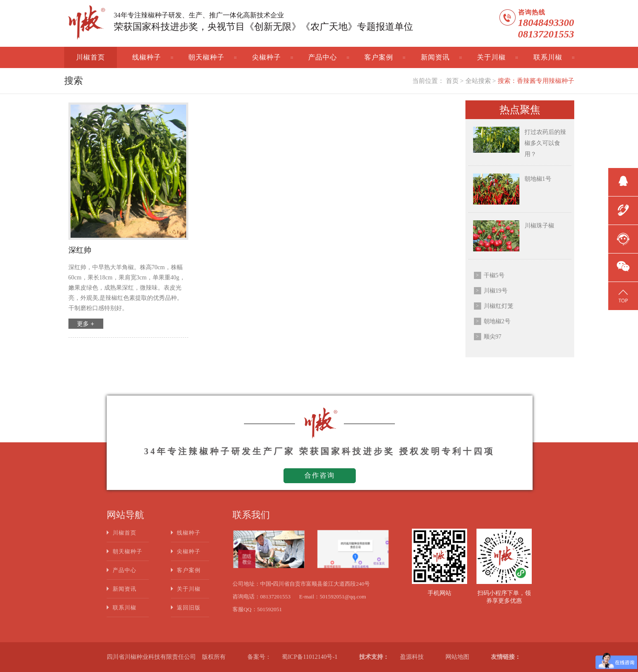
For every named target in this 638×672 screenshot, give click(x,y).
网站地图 (457, 657)
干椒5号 (494, 275)
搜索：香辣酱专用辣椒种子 (536, 81)
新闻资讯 (435, 57)
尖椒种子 (267, 57)
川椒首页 (91, 57)
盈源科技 (412, 657)
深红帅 (80, 250)
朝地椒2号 (497, 321)
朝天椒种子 (206, 57)
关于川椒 (491, 57)
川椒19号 (496, 291)
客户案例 (379, 57)
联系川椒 (548, 57)
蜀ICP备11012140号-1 (310, 657)
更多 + (85, 324)
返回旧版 (189, 608)
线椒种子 (147, 57)
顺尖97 (493, 337)
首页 (452, 81)
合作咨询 (320, 475)
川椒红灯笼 (499, 306)
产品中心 (323, 57)
